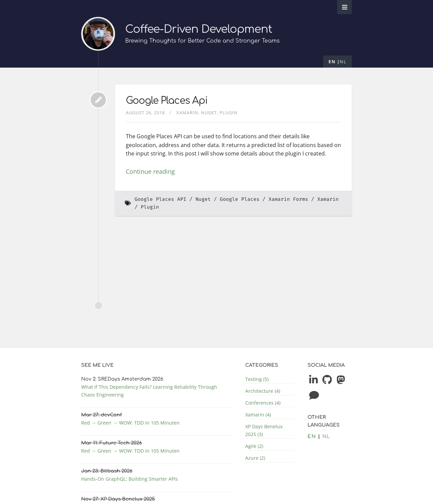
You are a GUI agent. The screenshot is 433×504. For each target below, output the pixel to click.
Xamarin (187, 113)
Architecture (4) (263, 391)
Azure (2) (255, 458)
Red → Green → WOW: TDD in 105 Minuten (130, 423)
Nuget (209, 113)
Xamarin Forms (288, 199)
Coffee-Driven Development (199, 29)
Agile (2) (254, 446)
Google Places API (161, 199)
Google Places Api (167, 101)
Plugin (229, 113)
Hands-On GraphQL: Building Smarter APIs (130, 479)
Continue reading (150, 171)
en (332, 62)
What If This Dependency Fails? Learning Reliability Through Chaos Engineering (149, 391)
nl (343, 62)
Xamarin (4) (258, 415)
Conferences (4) (263, 403)
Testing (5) (257, 379)
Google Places (240, 199)
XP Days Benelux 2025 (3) (264, 430)
